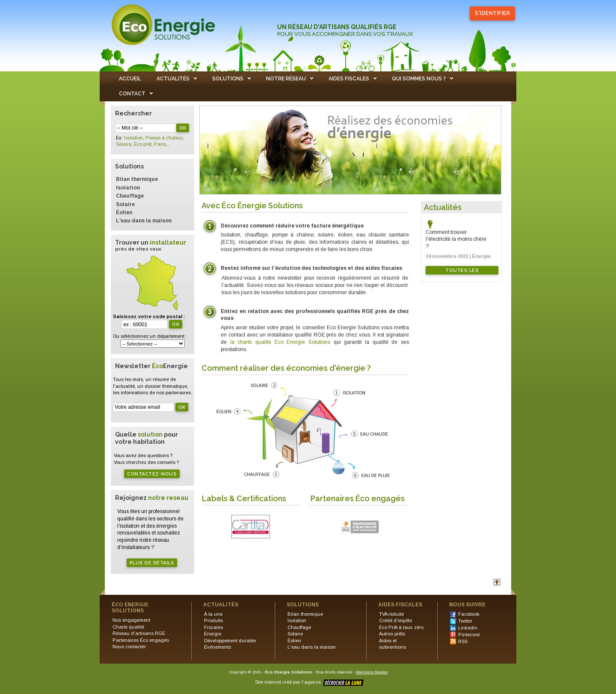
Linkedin (468, 628)
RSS (463, 641)
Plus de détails (152, 563)
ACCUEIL (130, 79)
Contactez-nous (152, 474)
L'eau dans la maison (144, 221)
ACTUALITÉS (173, 79)
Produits (213, 620)
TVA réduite (391, 614)
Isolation (133, 138)
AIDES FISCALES (349, 79)
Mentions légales (372, 672)
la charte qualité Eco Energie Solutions (282, 342)
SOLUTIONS (228, 79)
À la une (213, 614)
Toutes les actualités (462, 271)
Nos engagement (131, 620)
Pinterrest (469, 635)
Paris (160, 144)
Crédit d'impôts (395, 620)
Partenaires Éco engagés (141, 640)
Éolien (124, 213)
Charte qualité (128, 627)
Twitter (465, 621)
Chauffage (130, 196)
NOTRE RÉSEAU (286, 79)
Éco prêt (143, 144)
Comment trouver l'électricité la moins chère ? (456, 239)
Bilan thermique (137, 179)
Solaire (124, 144)
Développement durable (230, 641)
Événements (218, 647)
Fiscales (213, 627)
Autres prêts (392, 634)
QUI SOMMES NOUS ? (419, 79)
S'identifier (492, 13)
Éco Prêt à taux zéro (401, 627)
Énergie (213, 634)
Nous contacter (129, 647)
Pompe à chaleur (164, 138)
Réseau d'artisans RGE (139, 633)
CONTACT (132, 94)
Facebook (469, 614)
